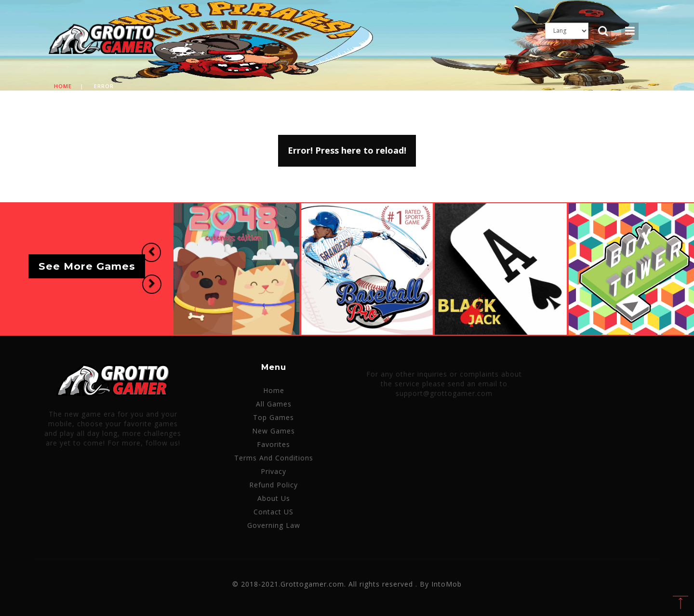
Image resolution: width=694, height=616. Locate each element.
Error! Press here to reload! (347, 150)
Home (63, 86)
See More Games (87, 267)
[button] (151, 252)
